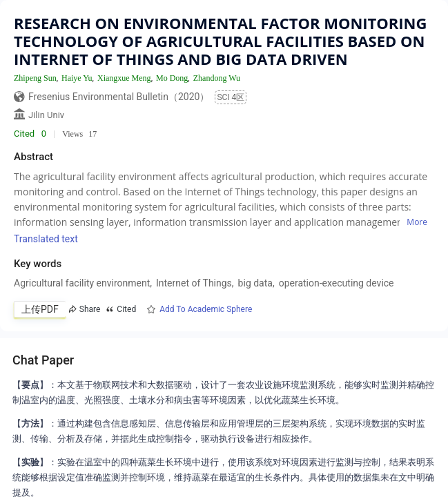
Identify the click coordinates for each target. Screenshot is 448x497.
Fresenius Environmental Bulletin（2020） (119, 97)
